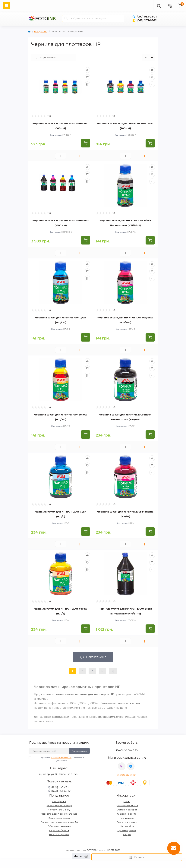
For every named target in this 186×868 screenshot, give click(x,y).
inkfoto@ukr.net (127, 775)
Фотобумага (59, 801)
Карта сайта (127, 826)
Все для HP (41, 32)
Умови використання (61, 758)
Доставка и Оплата (127, 805)
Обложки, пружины (59, 826)
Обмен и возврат (127, 810)
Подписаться (79, 751)
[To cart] (86, 143)
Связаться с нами (127, 822)
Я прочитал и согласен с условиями (59, 759)
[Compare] (87, 84)
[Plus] (80, 156)
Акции (127, 834)
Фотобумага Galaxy (59, 810)
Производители (127, 830)
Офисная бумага (59, 830)
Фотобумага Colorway (59, 805)
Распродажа (127, 818)
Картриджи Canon (59, 818)
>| (113, 671)
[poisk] (159, 5)
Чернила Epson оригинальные (59, 814)
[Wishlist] (87, 77)
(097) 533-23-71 (147, 17)
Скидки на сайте (127, 814)
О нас (127, 801)
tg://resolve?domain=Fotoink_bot (131, 766)
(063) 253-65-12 (147, 20)
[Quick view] (87, 70)
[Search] (66, 18)
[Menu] (7, 5)
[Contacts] (170, 5)
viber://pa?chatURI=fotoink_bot (122, 766)
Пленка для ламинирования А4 (59, 822)
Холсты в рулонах (59, 834)
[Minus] (42, 156)
